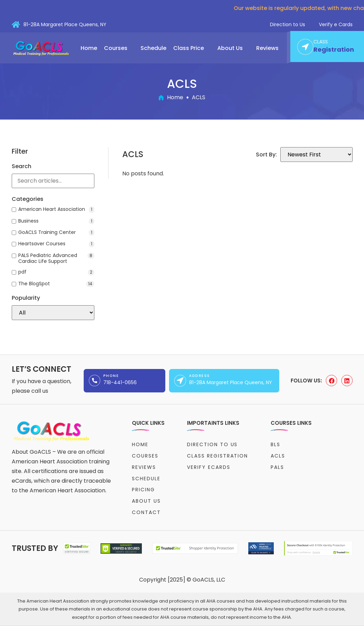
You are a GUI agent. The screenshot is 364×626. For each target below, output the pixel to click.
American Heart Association (56, 209)
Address (199, 376)
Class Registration (217, 456)
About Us (233, 48)
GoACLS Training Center (56, 233)
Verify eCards (209, 467)
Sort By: (266, 155)
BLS (275, 444)
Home (89, 48)
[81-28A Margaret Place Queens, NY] (16, 24)
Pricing (143, 490)
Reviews (267, 48)
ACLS (278, 456)
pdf (56, 272)
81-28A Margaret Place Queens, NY (65, 24)
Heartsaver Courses (56, 244)
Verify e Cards (336, 24)
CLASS (321, 42)
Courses (119, 48)
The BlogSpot (56, 284)
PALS (277, 467)
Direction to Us (288, 24)
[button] (119, 48)
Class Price (192, 48)
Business (56, 221)
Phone (111, 376)
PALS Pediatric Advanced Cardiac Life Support (56, 258)
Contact (146, 512)
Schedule (153, 48)
